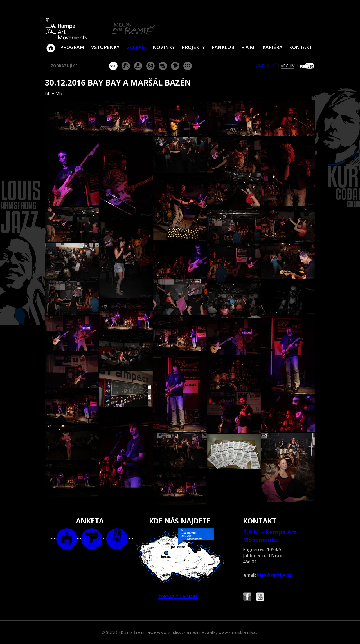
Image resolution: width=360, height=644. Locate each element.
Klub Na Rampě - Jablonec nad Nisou (51, 45)
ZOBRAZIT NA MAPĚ (180, 564)
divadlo (150, 66)
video (92, 539)
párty (138, 66)
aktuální (266, 66)
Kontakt (301, 47)
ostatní (188, 66)
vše (113, 66)
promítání (175, 66)
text (117, 539)
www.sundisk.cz (171, 632)
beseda (163, 66)
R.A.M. (248, 47)
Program (72, 47)
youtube (307, 66)
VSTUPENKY (105, 47)
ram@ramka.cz (274, 575)
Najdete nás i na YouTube (260, 597)
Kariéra (272, 47)
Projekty (193, 47)
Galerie (136, 47)
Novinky (164, 47)
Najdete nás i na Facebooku (247, 597)
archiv (288, 66)
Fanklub (223, 47)
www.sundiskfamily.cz (238, 632)
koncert (126, 66)
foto (67, 539)
